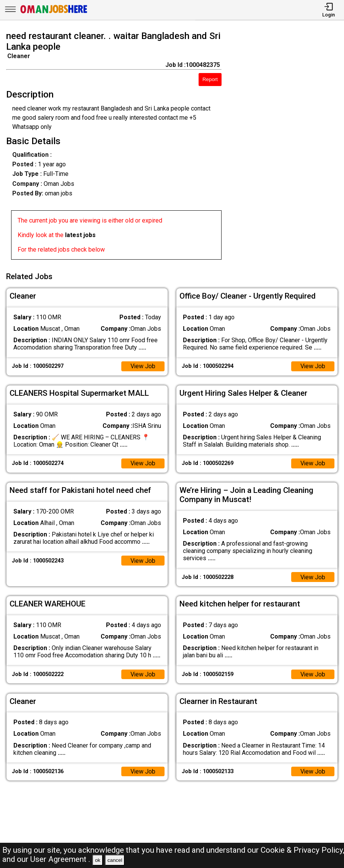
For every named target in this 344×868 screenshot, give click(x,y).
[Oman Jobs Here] (54, 13)
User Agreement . (60, 859)
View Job (143, 365)
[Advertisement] (287, 147)
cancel (115, 860)
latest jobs (80, 235)
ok (98, 860)
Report (210, 79)
